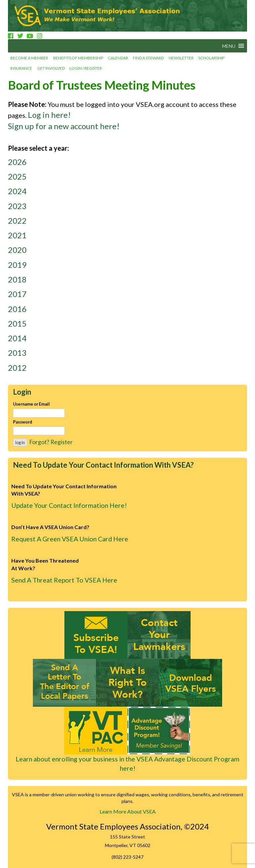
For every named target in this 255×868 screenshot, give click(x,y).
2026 (17, 162)
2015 (17, 323)
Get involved (51, 68)
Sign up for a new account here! (64, 126)
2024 (17, 191)
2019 (17, 265)
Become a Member (29, 58)
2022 (17, 221)
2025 (17, 176)
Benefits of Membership (78, 58)
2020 (17, 250)
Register (62, 442)
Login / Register (86, 68)
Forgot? (39, 442)
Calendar (118, 58)
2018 (17, 279)
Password (23, 422)
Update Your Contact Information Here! (69, 505)
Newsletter (181, 58)
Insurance (21, 68)
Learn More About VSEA (128, 811)
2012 (17, 368)
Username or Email (31, 404)
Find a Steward (148, 58)
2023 (17, 206)
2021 (17, 235)
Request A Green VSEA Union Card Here (70, 539)
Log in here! (49, 115)
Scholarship (211, 58)
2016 (17, 309)
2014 (17, 338)
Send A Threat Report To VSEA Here (64, 580)
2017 (17, 294)
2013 (17, 353)
